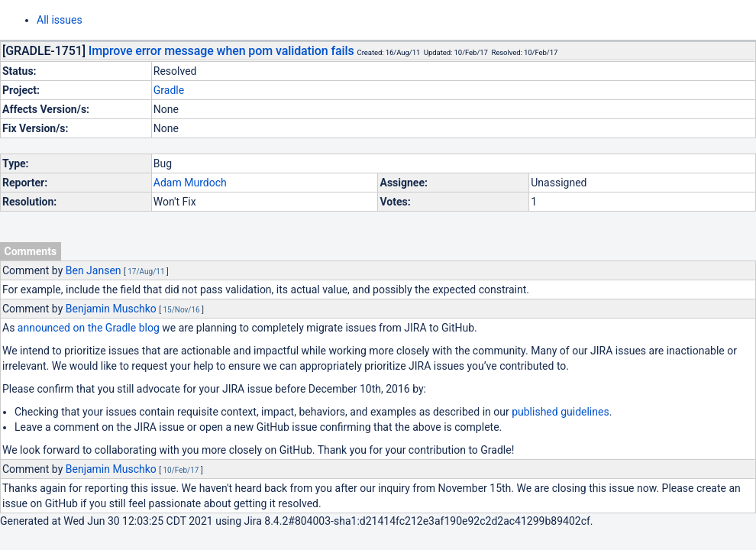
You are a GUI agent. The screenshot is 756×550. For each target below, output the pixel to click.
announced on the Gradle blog (89, 328)
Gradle (169, 90)
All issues (60, 20)
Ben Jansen (94, 270)
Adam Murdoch (190, 183)
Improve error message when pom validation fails (221, 51)
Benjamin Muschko (111, 309)
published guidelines (560, 412)
